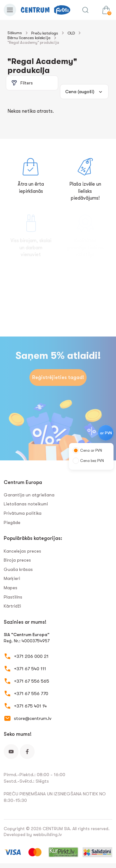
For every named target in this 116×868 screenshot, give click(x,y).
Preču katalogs (45, 33)
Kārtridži (12, 606)
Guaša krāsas (18, 569)
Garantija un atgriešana (29, 495)
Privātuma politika (23, 513)
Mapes (11, 588)
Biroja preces (17, 560)
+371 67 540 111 (30, 669)
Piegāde (12, 522)
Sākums (15, 33)
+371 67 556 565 (32, 681)
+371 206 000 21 (31, 656)
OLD (71, 33)
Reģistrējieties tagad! (58, 377)
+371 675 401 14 (30, 706)
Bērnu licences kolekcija (29, 38)
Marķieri (12, 578)
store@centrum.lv (33, 718)
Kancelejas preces (22, 551)
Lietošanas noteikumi (26, 504)
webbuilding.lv (47, 834)
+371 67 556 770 (31, 694)
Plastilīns (13, 597)
